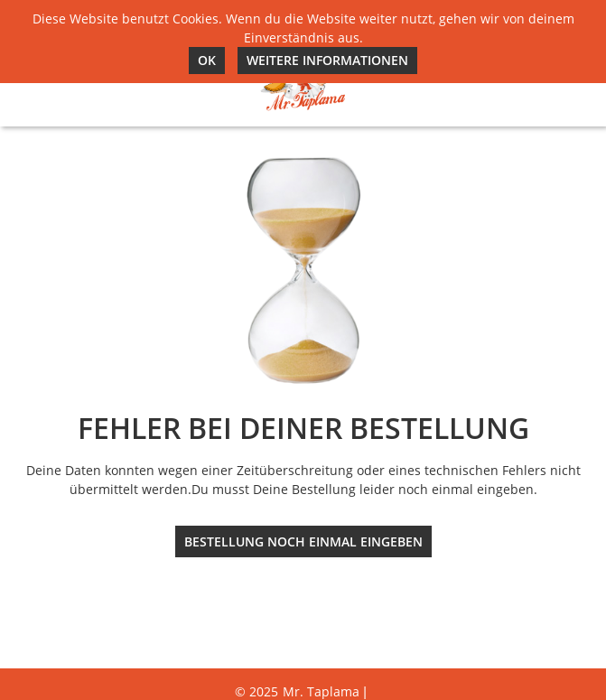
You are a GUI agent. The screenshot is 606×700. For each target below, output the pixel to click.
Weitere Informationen (327, 60)
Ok (207, 60)
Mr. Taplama (321, 691)
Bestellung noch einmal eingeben (303, 541)
